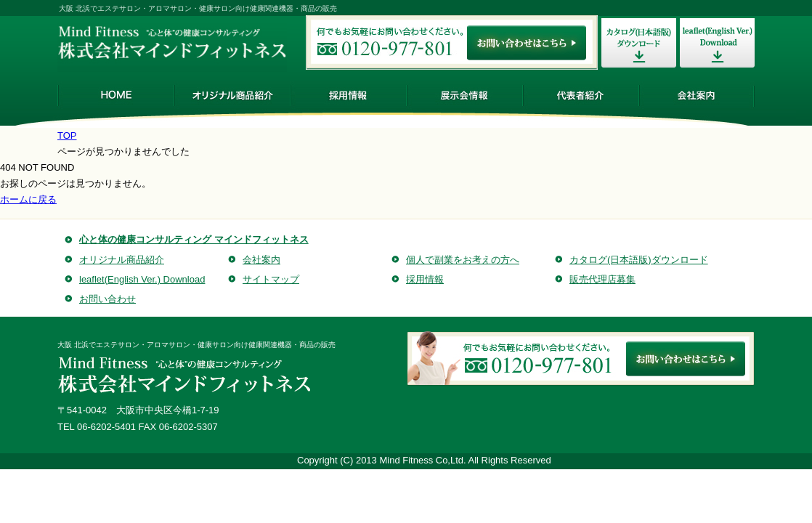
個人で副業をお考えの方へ (463, 260)
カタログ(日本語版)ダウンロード (639, 260)
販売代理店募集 (602, 279)
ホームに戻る (28, 199)
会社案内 (697, 95)
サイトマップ (271, 279)
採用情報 (348, 95)
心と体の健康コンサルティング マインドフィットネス (194, 239)
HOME (115, 95)
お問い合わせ (107, 299)
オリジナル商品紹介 (232, 95)
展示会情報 (464, 95)
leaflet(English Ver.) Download (142, 279)
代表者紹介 (580, 95)
